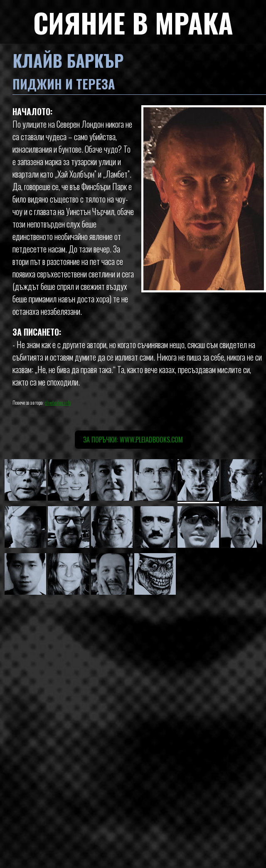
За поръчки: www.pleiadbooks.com (133, 440)
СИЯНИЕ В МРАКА (133, 22)
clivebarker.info (58, 402)
